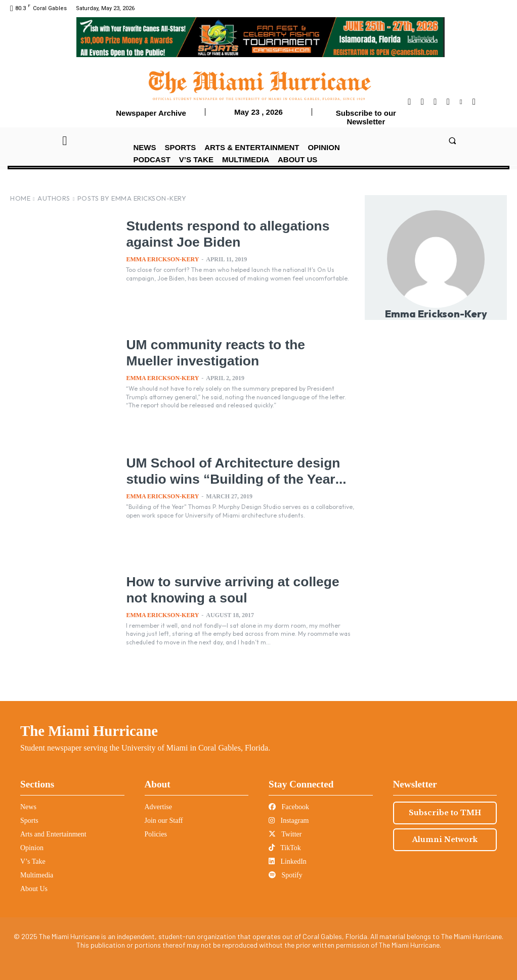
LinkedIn (288, 861)
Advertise (158, 807)
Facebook (289, 807)
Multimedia (37, 875)
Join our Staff (164, 821)
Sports (29, 821)
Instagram (289, 821)
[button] (453, 140)
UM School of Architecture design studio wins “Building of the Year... (238, 478)
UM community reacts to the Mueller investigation (234, 352)
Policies (156, 834)
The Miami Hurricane (89, 731)
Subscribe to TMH (445, 813)
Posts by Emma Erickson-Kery (132, 198)
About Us (34, 889)
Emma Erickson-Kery (162, 259)
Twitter (285, 834)
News (28, 807)
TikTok (285, 848)
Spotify (286, 875)
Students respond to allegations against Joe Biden (240, 233)
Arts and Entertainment (53, 834)
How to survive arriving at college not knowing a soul (229, 589)
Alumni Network (445, 839)
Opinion (32, 848)
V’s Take (33, 861)
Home (20, 198)
